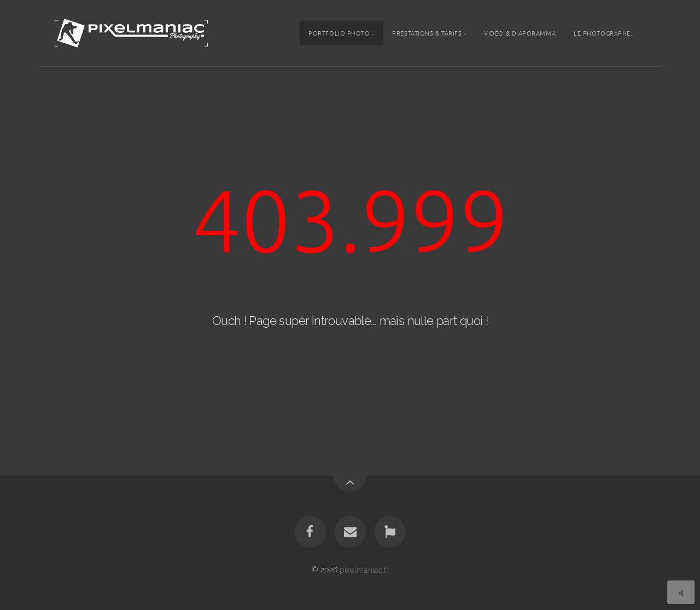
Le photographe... (605, 33)
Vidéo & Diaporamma (520, 33)
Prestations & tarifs (427, 33)
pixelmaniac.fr (364, 569)
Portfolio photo (339, 33)
